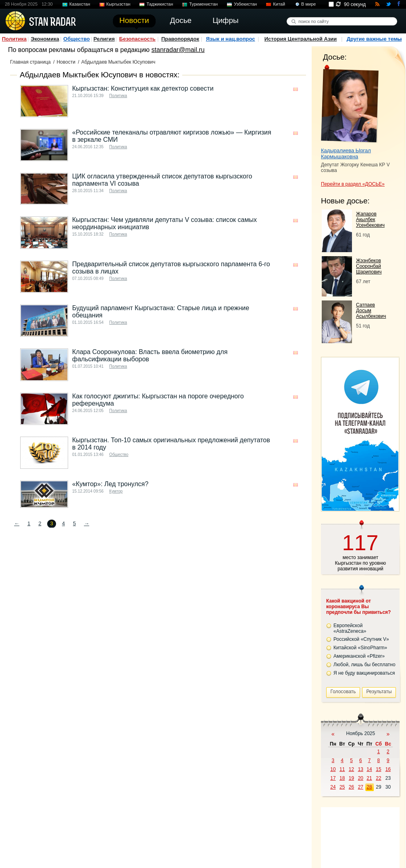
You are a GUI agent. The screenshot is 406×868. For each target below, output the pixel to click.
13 (361, 769)
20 (361, 778)
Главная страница (30, 62)
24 (333, 787)
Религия (104, 39)
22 (378, 778)
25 (342, 787)
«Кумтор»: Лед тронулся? (110, 484)
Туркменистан (203, 4)
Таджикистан (160, 4)
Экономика (45, 39)
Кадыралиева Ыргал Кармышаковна (346, 153)
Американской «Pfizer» (359, 656)
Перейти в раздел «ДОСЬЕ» (353, 184)
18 (342, 778)
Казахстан (80, 4)
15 (378, 769)
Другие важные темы (374, 39)
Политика (14, 39)
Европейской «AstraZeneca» (350, 628)
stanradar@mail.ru (178, 50)
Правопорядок (180, 39)
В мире (308, 4)
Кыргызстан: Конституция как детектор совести (143, 88)
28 (369, 787)
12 (351, 769)
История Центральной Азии (301, 39)
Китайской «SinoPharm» (360, 648)
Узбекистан (245, 4)
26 (351, 787)
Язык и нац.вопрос (231, 39)
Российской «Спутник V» (361, 639)
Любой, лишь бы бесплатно (364, 665)
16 (388, 769)
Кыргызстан (119, 4)
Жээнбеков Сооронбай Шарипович (369, 266)
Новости (66, 62)
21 (369, 778)
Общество (77, 39)
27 (361, 787)
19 (351, 778)
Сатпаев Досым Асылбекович (371, 311)
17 (333, 778)
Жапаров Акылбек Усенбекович (370, 220)
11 (342, 769)
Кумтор (116, 491)
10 (333, 769)
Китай (279, 4)
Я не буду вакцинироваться (364, 673)
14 (369, 769)
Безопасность (137, 39)
